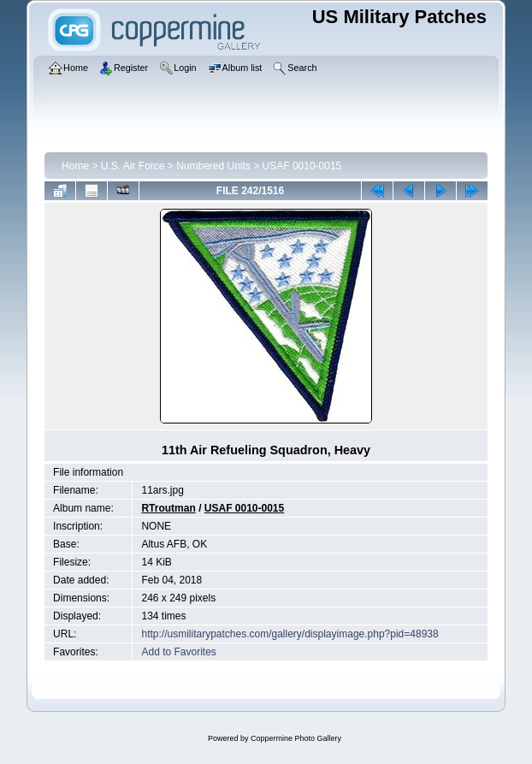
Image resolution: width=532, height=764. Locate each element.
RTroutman (168, 508)
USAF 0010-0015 (302, 166)
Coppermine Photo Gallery (296, 738)
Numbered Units (213, 166)
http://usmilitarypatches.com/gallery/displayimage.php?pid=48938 (290, 634)
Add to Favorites (178, 652)
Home (75, 166)
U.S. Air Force (133, 166)
